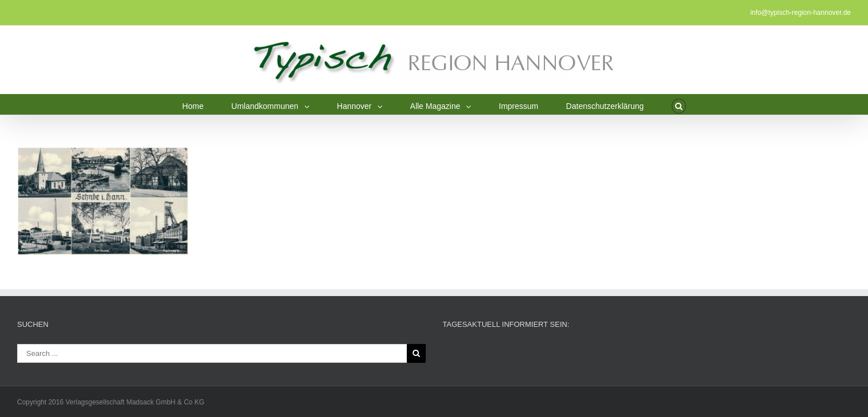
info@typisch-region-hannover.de (801, 13)
